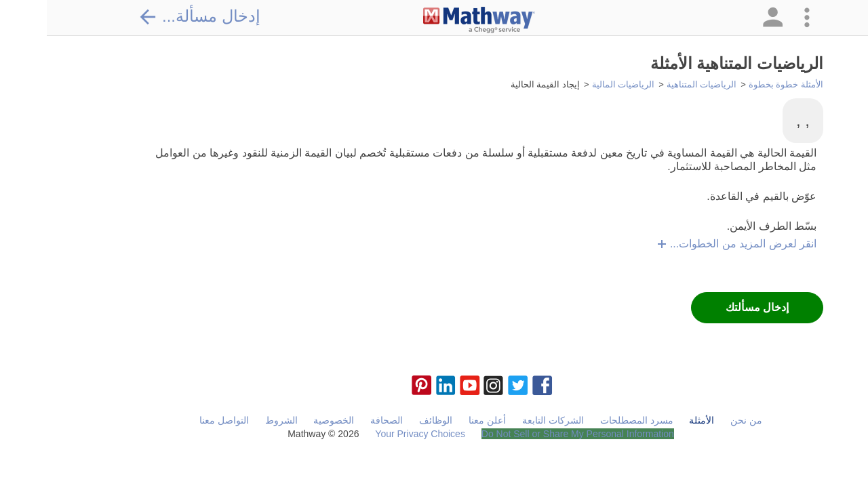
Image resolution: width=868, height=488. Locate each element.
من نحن (699, 420)
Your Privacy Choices (373, 434)
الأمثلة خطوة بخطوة (739, 84)
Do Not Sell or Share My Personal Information (531, 434)
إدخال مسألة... (153, 16)
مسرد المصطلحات (590, 420)
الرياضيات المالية (577, 84)
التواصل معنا (177, 420)
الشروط (235, 420)
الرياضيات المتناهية (655, 84)
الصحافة (340, 420)
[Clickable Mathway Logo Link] (432, 20)
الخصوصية (287, 420)
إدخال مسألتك (710, 307)
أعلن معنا (440, 420)
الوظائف (389, 420)
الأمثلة (655, 420)
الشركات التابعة (506, 420)
